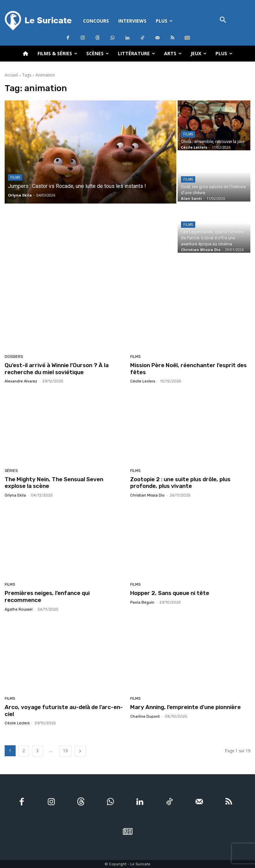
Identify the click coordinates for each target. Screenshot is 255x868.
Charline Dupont (145, 716)
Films (15, 177)
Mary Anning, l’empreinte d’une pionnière (185, 707)
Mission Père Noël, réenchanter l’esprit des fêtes (188, 368)
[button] (223, 20)
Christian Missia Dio (147, 495)
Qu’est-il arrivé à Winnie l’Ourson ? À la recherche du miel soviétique (56, 368)
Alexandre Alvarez (21, 381)
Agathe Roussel (19, 609)
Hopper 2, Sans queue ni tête (169, 593)
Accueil (11, 75)
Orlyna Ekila (15, 495)
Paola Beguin (142, 602)
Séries (11, 470)
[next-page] (80, 750)
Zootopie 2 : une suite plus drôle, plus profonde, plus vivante (180, 482)
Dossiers (14, 357)
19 (65, 750)
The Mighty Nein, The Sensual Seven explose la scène (65, 482)
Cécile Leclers (143, 381)
